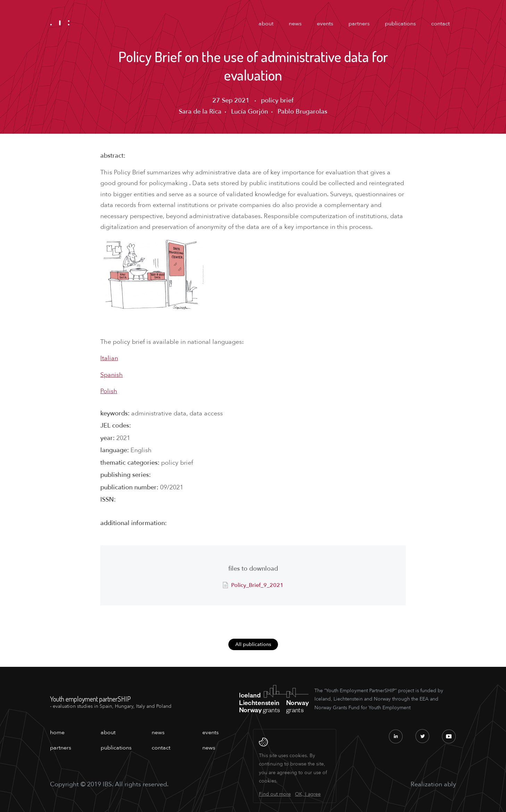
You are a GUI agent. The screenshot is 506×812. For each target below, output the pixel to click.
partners (359, 24)
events (325, 24)
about (266, 24)
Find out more (275, 794)
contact (440, 24)
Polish (109, 391)
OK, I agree (308, 794)
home (57, 732)
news (295, 24)
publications (400, 24)
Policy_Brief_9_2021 (257, 585)
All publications (253, 644)
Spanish (112, 375)
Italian (109, 358)
